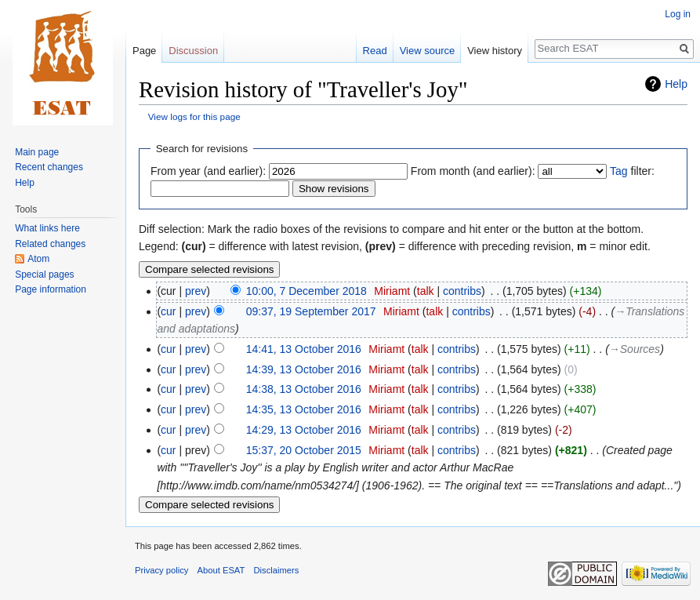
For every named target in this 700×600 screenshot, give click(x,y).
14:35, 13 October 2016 (304, 409)
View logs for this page (194, 116)
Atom (38, 259)
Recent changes (49, 167)
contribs (462, 291)
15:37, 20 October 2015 (304, 450)
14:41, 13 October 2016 (304, 349)
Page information (51, 289)
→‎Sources (635, 349)
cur (168, 311)
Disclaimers (277, 570)
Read (375, 51)
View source (428, 51)
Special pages (44, 275)
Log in (678, 14)
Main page (37, 152)
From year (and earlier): (208, 171)
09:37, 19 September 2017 (311, 311)
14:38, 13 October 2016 (304, 389)
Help (676, 84)
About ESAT (221, 570)
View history (495, 51)
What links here (47, 228)
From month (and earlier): (473, 171)
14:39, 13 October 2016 (304, 369)
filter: (632, 171)
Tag (619, 171)
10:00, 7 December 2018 (306, 291)
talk (426, 291)
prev (196, 291)
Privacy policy (161, 570)
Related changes (50, 244)
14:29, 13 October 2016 (304, 430)
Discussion (193, 51)
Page (144, 51)
